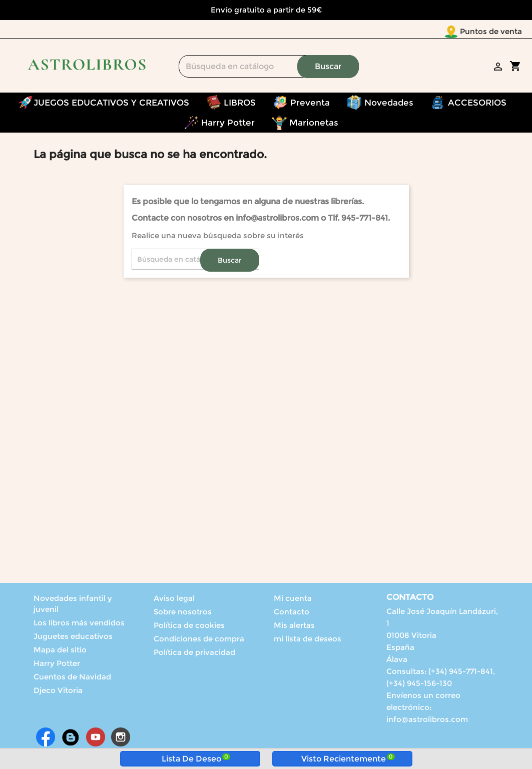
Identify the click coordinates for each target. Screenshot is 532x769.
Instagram (121, 739)
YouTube (96, 739)
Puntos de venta (432, 31)
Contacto (292, 614)
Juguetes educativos (73, 638)
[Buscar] (269, 68)
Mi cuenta (293, 600)
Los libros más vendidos (79, 625)
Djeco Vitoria (58, 692)
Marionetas (314, 125)
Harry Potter (228, 125)
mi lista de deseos (308, 641)
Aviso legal (174, 600)
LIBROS (240, 105)
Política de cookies (189, 627)
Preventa (310, 105)
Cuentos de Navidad (72, 679)
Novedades (389, 105)
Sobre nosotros (183, 614)
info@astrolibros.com (427, 721)
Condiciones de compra (199, 641)
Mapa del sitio (60, 652)
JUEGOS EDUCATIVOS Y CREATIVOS (111, 105)
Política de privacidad (194, 654)
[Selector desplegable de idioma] (501, 32)
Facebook (46, 739)
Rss (71, 739)
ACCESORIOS (477, 105)
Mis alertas (294, 627)
